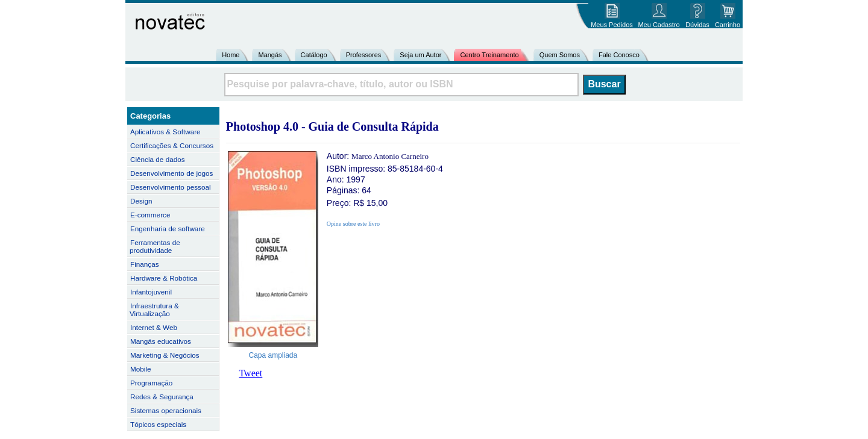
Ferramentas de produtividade (155, 246)
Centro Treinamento (489, 55)
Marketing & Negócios (165, 355)
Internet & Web (154, 327)
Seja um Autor (420, 55)
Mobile (141, 369)
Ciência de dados (158, 159)
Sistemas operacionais (166, 410)
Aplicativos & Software (165, 132)
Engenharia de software (168, 229)
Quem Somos (560, 55)
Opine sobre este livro (353, 224)
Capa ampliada (273, 355)
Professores (364, 55)
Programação (151, 383)
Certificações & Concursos (172, 145)
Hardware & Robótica (164, 278)
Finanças (145, 264)
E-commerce (150, 215)
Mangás (270, 55)
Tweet (250, 373)
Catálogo (314, 55)
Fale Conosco (619, 55)
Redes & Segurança (162, 397)
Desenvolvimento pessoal (171, 187)
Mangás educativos (161, 341)
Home (231, 55)
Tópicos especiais (158, 424)
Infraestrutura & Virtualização (154, 310)
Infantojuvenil (151, 292)
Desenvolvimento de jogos (171, 173)
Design (141, 201)
